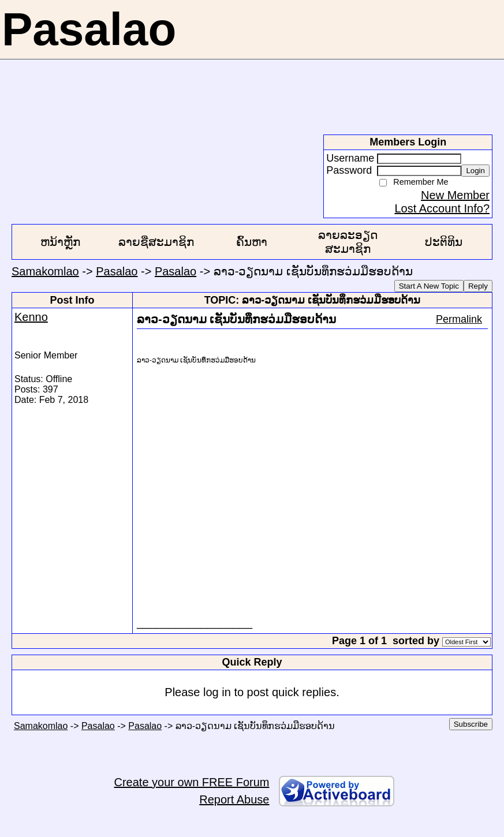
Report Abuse (234, 799)
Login (475, 171)
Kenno (31, 317)
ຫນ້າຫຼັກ (60, 242)
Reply (478, 286)
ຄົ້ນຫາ (252, 242)
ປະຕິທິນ (444, 242)
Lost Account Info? (442, 208)
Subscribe (471, 724)
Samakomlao (45, 271)
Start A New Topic (429, 286)
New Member (455, 195)
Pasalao (117, 271)
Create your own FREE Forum (192, 782)
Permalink (459, 319)
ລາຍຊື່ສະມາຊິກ (156, 242)
